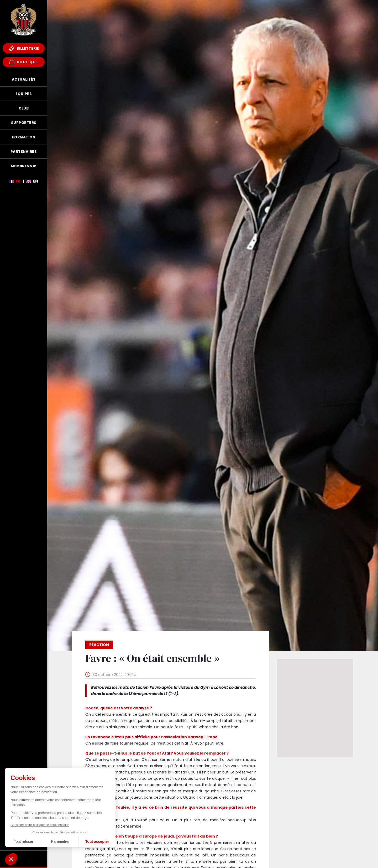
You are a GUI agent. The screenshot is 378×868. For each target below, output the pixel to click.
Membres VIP (24, 166)
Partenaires (24, 152)
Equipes (24, 94)
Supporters (24, 123)
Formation (24, 137)
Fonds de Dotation (24, 859)
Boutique (24, 62)
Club (24, 108)
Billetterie (24, 48)
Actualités (24, 79)
